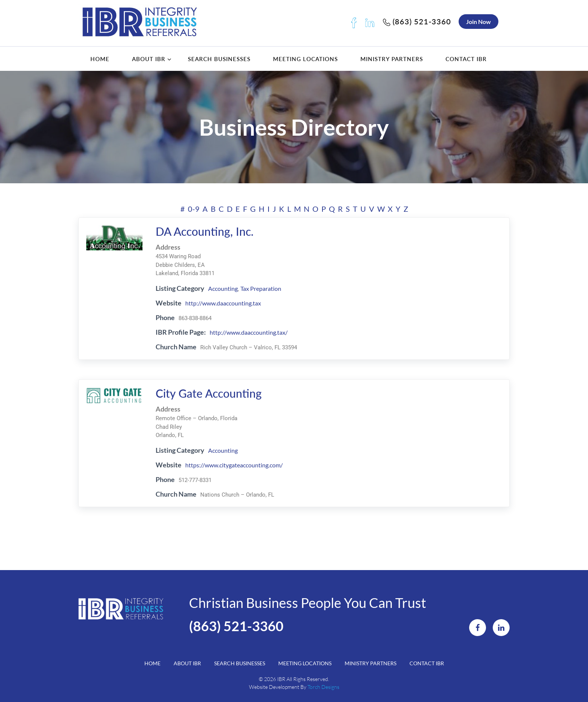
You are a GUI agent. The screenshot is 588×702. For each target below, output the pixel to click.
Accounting (223, 288)
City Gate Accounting (209, 393)
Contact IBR (466, 59)
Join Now (478, 22)
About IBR (149, 59)
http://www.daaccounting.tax (223, 303)
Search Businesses (219, 59)
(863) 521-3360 (417, 21)
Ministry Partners (392, 59)
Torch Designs (323, 687)
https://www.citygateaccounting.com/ (234, 465)
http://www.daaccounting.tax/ (249, 332)
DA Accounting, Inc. (205, 231)
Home (100, 59)
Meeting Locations (305, 59)
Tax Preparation (261, 288)
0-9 (194, 209)
